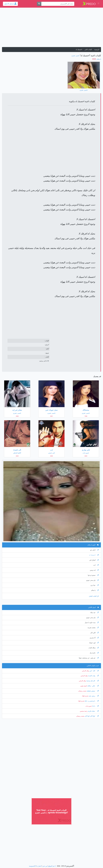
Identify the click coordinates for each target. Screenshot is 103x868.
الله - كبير (94, 671)
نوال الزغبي (85, 671)
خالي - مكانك (93, 686)
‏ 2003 (94, 59)
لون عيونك (94, 643)
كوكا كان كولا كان (92, 716)
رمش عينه (94, 696)
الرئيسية (97, 50)
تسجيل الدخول (10, 4)
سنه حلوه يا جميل (92, 623)
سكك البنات (94, 648)
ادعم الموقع (52, 866)
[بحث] (39, 4)
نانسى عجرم (76, 56)
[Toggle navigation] (98, 3)
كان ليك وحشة (92, 681)
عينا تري (95, 585)
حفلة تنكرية (93, 711)
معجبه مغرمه (93, 628)
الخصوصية (32, 866)
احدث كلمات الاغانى (93, 666)
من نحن (45, 866)
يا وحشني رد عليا (92, 701)
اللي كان (95, 633)
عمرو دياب (89, 706)
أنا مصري (94, 638)
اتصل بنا (39, 866)
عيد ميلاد (94, 613)
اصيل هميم (84, 686)
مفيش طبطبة (93, 691)
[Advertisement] (51, 28)
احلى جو (94, 550)
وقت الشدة (93, 676)
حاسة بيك (94, 653)
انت (96, 565)
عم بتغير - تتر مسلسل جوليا (89, 658)
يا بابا (95, 706)
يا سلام (99, 59)
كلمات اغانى (88, 50)
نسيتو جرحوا (93, 575)
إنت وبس (94, 570)
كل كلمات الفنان (94, 596)
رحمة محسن (84, 711)
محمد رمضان (82, 691)
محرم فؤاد (85, 696)
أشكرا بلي (94, 560)
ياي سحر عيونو (93, 580)
